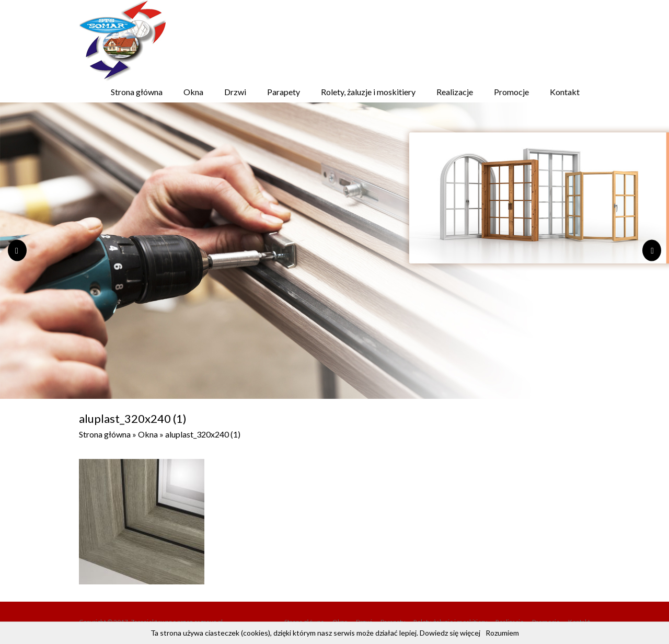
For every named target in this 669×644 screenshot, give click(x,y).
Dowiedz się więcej (450, 633)
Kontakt (565, 92)
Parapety (284, 92)
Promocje (511, 92)
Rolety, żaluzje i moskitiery (368, 92)
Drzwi (235, 92)
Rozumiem (502, 633)
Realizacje (455, 92)
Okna (193, 92)
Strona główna (137, 92)
